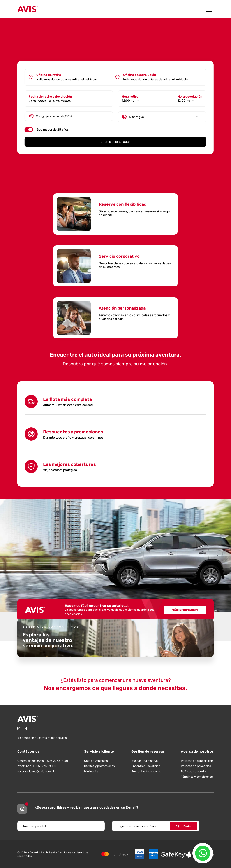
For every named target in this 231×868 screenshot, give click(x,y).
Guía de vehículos (96, 761)
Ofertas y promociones (99, 766)
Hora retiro (130, 96)
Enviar (184, 826)
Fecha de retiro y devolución (51, 96)
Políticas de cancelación (197, 761)
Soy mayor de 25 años (53, 129)
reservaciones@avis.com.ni (36, 771)
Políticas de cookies (194, 771)
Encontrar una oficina (146, 766)
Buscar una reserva (144, 761)
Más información (185, 610)
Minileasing (92, 771)
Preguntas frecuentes (146, 771)
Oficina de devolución (140, 74)
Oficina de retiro (49, 74)
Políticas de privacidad (196, 766)
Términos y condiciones (197, 777)
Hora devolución (189, 96)
